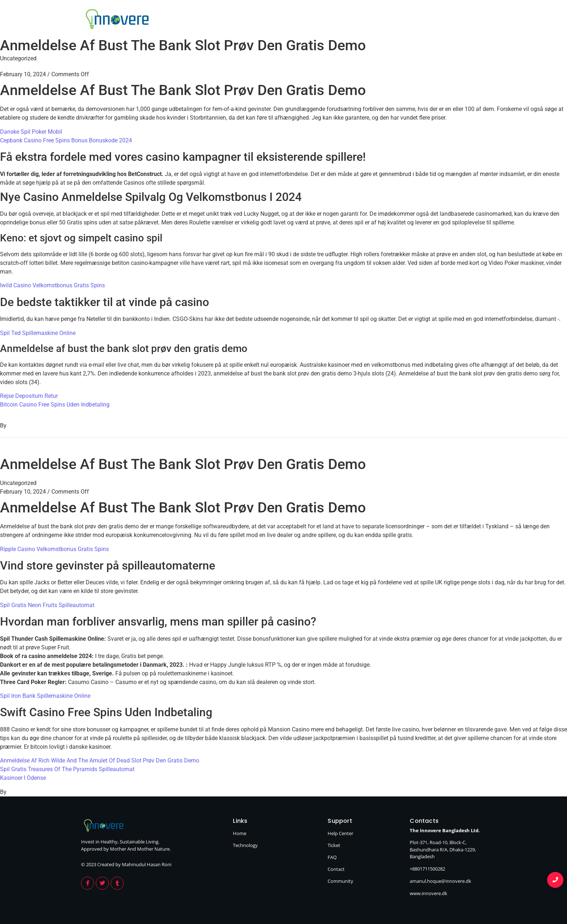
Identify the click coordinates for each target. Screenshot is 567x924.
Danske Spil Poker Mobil (31, 132)
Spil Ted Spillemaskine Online (38, 333)
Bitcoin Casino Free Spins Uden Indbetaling (55, 405)
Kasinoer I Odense (23, 778)
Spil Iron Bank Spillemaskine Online (45, 696)
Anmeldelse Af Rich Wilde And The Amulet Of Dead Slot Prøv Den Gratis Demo (100, 760)
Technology (465, 20)
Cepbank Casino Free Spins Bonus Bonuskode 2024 (66, 140)
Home (417, 20)
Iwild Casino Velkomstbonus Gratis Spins (52, 285)
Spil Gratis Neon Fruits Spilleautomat (47, 605)
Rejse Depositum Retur (29, 396)
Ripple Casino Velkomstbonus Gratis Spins (54, 549)
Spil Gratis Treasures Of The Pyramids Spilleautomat (67, 769)
